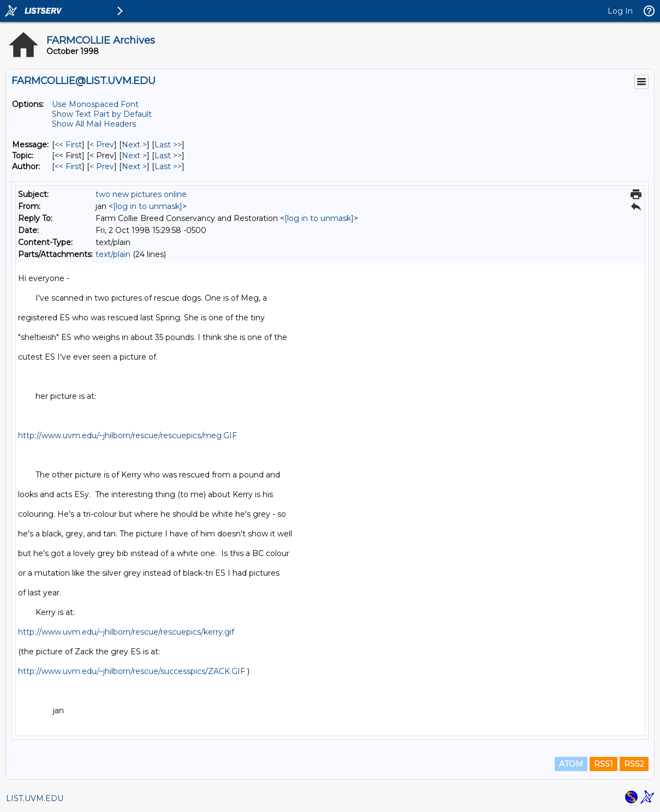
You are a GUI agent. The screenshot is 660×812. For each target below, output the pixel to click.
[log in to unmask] (148, 206)
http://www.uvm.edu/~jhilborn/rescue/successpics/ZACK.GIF (132, 671)
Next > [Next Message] (134, 145)
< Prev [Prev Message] (102, 145)
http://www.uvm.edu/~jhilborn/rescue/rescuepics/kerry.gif (126, 632)
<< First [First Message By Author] (68, 166)
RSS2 (634, 764)
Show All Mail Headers (94, 124)
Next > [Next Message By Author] (134, 166)
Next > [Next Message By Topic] (134, 156)
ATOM (571, 764)
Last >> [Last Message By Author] (168, 166)
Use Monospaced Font (95, 104)
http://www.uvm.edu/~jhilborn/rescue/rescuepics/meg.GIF (127, 435)
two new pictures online (141, 194)
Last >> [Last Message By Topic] (168, 156)
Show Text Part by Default (102, 114)
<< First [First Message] (68, 145)
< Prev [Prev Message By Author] (102, 166)
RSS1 (603, 764)
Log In (620, 11)
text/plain (113, 254)
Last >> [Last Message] (168, 145)
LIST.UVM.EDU (35, 798)
